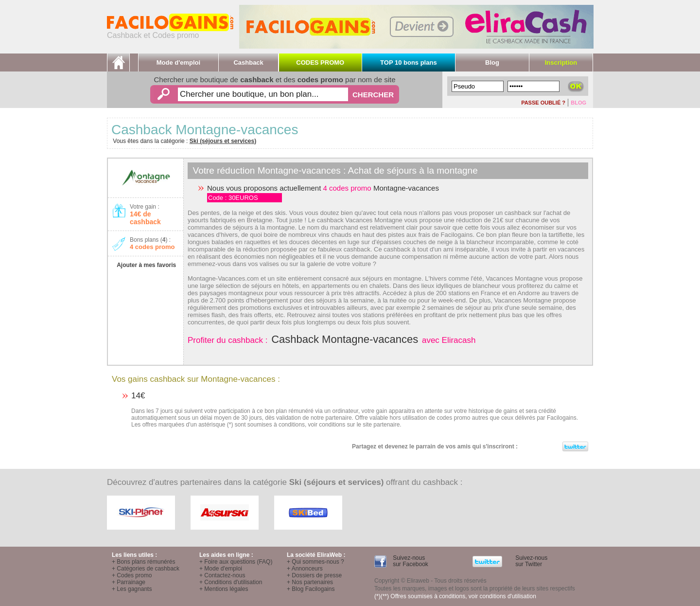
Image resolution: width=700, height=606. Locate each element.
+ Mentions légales (224, 589)
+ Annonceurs (305, 569)
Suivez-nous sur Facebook (410, 561)
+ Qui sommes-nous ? (315, 562)
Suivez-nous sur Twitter (531, 561)
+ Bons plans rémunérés (143, 562)
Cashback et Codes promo (170, 32)
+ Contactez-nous (222, 575)
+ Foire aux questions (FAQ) (236, 562)
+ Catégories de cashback (146, 569)
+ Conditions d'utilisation (231, 582)
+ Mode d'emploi (221, 569)
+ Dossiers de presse (314, 575)
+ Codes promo (132, 575)
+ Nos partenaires (310, 582)
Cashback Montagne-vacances (345, 339)
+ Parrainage (129, 582)
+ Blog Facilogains (311, 589)
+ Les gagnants (132, 589)
